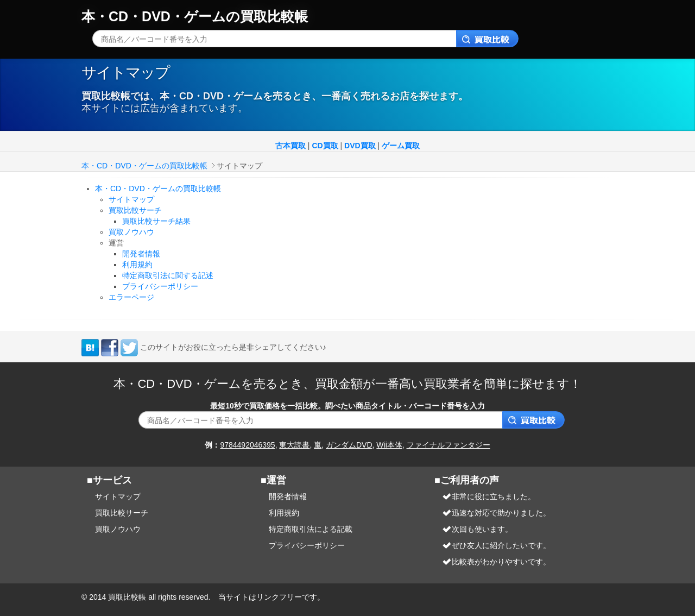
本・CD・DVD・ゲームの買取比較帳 (195, 16)
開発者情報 (141, 254)
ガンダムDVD (349, 445)
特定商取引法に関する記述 (168, 275)
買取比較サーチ (135, 210)
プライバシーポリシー (160, 286)
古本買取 (290, 146)
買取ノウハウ (131, 232)
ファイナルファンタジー (448, 445)
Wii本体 (389, 445)
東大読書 (294, 445)
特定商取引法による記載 (311, 529)
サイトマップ (131, 199)
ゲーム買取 (401, 146)
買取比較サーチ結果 (156, 221)
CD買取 (325, 146)
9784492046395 (247, 445)
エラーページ (131, 297)
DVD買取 (360, 146)
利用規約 (137, 265)
